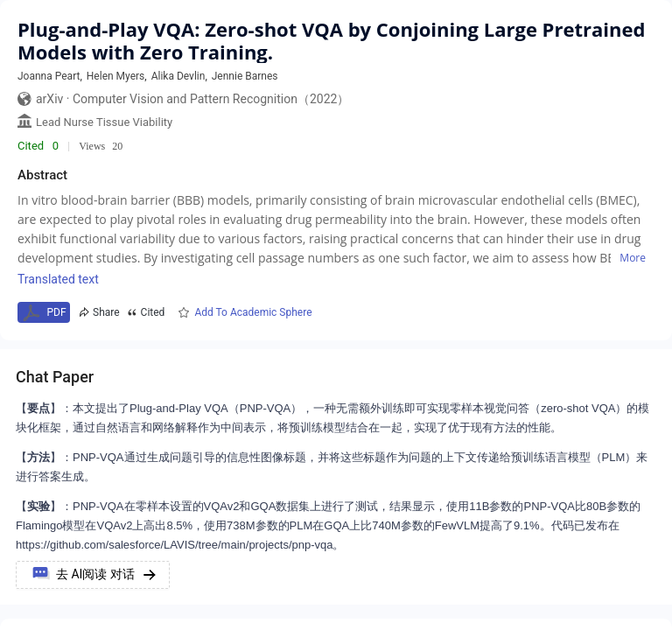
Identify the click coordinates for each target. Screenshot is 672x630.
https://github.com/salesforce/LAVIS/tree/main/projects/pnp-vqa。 (180, 545)
